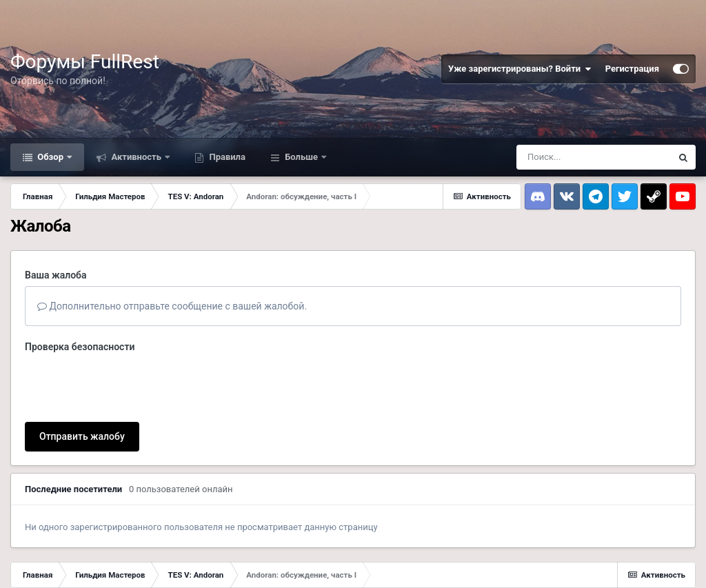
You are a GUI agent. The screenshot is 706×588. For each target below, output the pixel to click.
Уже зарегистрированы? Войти (520, 69)
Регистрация (632, 69)
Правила (226, 157)
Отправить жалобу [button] (82, 436)
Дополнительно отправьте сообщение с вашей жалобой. (172, 306)
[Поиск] (594, 157)
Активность (136, 157)
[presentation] (130, 385)
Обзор (50, 157)
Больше (301, 157)
